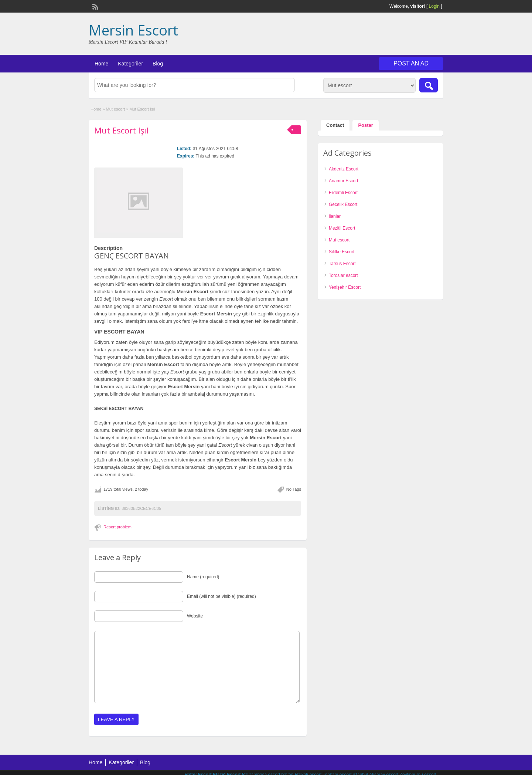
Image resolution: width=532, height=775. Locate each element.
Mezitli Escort (342, 228)
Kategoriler (130, 64)
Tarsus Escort (342, 264)
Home (101, 64)
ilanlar (335, 216)
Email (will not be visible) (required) (221, 596)
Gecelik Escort (343, 204)
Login (434, 6)
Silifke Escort (342, 252)
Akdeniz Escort (344, 169)
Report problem (117, 527)
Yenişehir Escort (345, 287)
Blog (158, 64)
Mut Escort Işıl (121, 130)
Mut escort (115, 109)
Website (195, 616)
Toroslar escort (343, 275)
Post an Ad (411, 63)
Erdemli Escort (343, 193)
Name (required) (203, 577)
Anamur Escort (343, 181)
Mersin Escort (133, 30)
